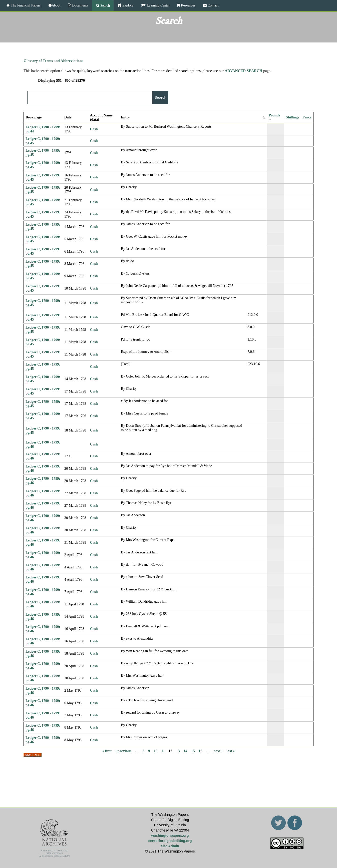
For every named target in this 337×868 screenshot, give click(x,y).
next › (218, 751)
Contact (213, 5)
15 (193, 751)
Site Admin (170, 846)
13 (178, 751)
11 (163, 751)
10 (156, 751)
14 (186, 751)
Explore (127, 5)
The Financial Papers (25, 5)
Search (105, 5)
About (56, 5)
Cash (94, 129)
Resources (188, 5)
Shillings (292, 117)
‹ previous (123, 751)
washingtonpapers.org (170, 836)
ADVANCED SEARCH (243, 71)
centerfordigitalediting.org (170, 841)
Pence (307, 117)
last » (231, 751)
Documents (80, 5)
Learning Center (158, 5)
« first (107, 751)
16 (201, 751)
